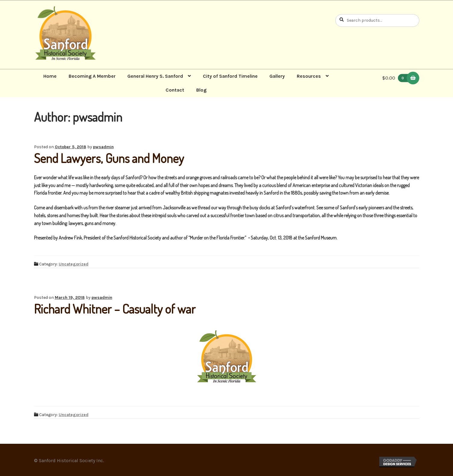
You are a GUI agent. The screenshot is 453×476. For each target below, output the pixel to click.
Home (50, 76)
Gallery (277, 76)
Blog (201, 90)
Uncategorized (74, 264)
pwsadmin (103, 147)
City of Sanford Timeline (230, 76)
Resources (309, 76)
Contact (175, 90)
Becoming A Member (92, 76)
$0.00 (397, 78)
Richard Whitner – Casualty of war (115, 309)
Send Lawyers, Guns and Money (109, 158)
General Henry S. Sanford (155, 76)
